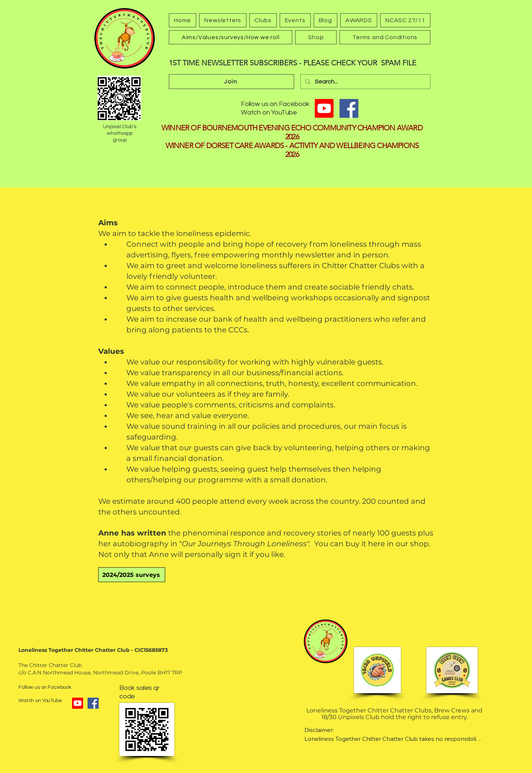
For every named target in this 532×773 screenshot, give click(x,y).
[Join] (231, 82)
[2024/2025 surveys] (132, 575)
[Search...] (365, 82)
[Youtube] (324, 108)
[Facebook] (349, 108)
